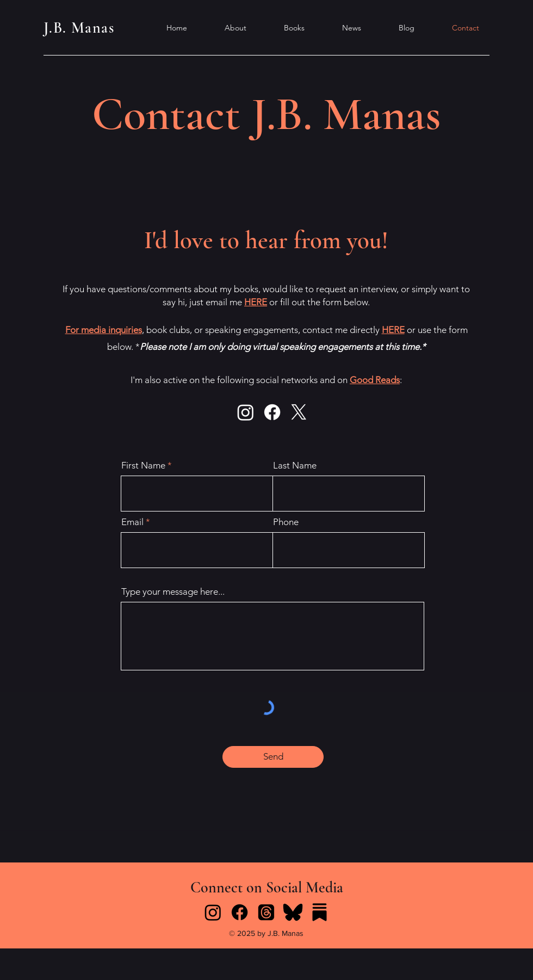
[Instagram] (246, 412)
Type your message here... (173, 592)
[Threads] (266, 912)
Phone (286, 522)
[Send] (273, 757)
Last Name (295, 466)
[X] (299, 412)
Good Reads (375, 380)
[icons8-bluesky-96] (293, 912)
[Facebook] (272, 412)
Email (132, 522)
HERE (256, 302)
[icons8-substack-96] (320, 912)
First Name (143, 466)
